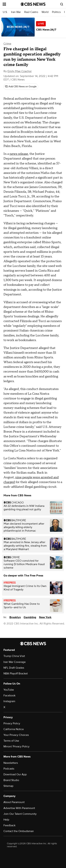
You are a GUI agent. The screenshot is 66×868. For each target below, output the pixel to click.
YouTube (9, 690)
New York (45, 617)
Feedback (9, 825)
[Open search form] (62, 4)
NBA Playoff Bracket (16, 674)
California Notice (14, 729)
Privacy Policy (12, 723)
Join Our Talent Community (20, 814)
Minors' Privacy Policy (16, 746)
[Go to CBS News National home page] (33, 4)
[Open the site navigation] (12, 4)
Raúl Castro (31, 12)
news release (19, 154)
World (45, 12)
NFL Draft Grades (14, 668)
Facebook (9, 696)
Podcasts (9, 769)
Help (6, 820)
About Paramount (14, 802)
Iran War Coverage (15, 662)
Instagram (9, 701)
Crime (7, 44)
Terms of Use (11, 741)
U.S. (5, 12)
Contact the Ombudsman (19, 831)
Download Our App (15, 774)
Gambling (30, 617)
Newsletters (11, 763)
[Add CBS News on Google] (21, 87)
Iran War (16, 12)
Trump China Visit (14, 656)
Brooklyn (15, 617)
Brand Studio (11, 780)
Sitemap (8, 786)
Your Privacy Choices (16, 735)
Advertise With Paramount (19, 808)
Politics (56, 12)
